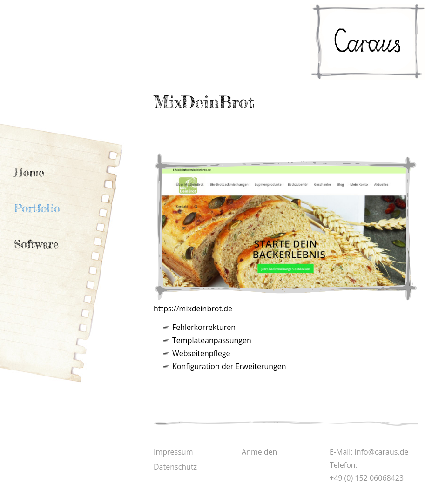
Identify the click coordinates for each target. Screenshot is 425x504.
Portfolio (37, 208)
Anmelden (259, 452)
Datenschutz (175, 467)
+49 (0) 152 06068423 (367, 478)
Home (29, 172)
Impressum (173, 452)
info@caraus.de (382, 452)
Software (36, 244)
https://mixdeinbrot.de (193, 309)
